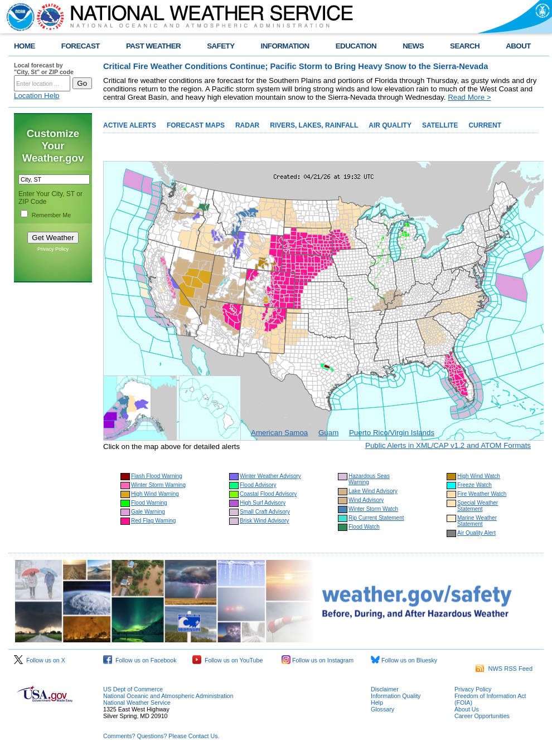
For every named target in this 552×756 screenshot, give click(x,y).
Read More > (469, 97)
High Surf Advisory (263, 503)
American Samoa (279, 433)
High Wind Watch (479, 476)
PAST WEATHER (153, 46)
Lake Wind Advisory (373, 491)
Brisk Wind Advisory (264, 521)
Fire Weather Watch (482, 494)
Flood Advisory (258, 485)
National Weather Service (137, 703)
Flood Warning (149, 503)
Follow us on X (40, 660)
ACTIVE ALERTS (130, 125)
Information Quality (396, 696)
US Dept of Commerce (133, 689)
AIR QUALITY (390, 125)
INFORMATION (285, 46)
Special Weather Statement (478, 506)
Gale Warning (148, 512)
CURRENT (485, 125)
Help (377, 703)
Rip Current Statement (376, 518)
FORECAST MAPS (196, 125)
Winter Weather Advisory (270, 476)
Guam (328, 433)
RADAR (247, 125)
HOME (25, 46)
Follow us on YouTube (227, 660)
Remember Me (51, 215)
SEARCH (465, 46)
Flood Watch (364, 527)
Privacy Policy (53, 249)
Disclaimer (385, 689)
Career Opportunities (482, 716)
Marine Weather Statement (477, 521)
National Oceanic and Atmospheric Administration (168, 696)
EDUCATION (356, 46)
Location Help (37, 96)
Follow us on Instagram (318, 660)
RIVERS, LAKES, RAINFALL (314, 125)
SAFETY (221, 46)
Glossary (382, 709)
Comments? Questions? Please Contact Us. (161, 736)
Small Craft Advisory (265, 512)
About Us (467, 709)
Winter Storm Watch (373, 509)
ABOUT (518, 46)
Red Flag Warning (153, 521)
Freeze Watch (474, 485)
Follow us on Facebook (140, 660)
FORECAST (81, 46)
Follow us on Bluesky (404, 660)
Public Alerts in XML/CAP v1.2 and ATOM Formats (448, 445)
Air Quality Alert (476, 533)
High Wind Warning (155, 494)
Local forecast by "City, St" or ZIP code (44, 69)
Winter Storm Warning (158, 485)
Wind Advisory (366, 500)
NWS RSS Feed (504, 669)
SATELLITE (440, 125)
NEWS (413, 46)
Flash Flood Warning (157, 476)
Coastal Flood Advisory (268, 494)
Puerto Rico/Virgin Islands (392, 433)
